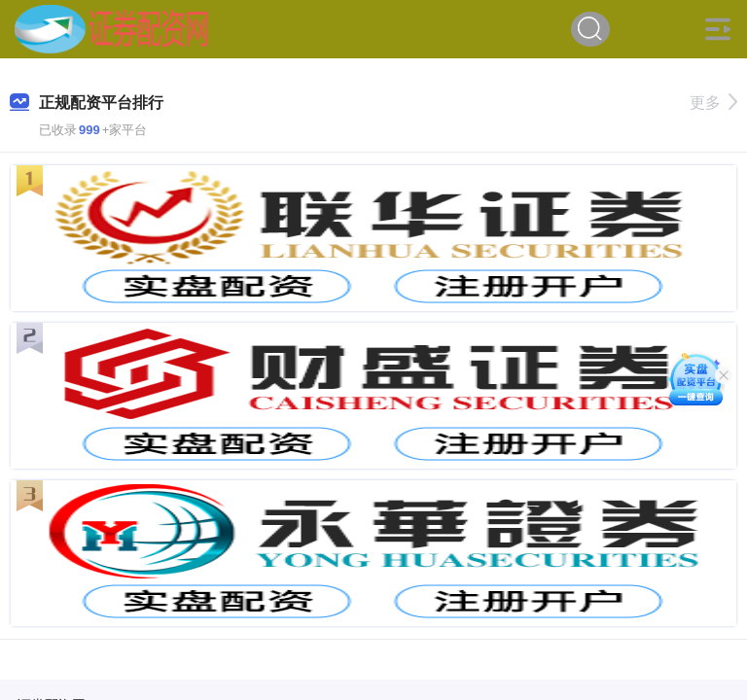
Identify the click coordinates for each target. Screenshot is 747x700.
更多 (713, 103)
